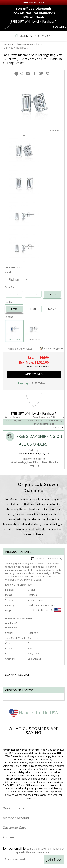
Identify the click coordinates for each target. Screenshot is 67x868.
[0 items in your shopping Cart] (62, 36)
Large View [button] (56, 130)
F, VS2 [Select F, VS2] (14, 309)
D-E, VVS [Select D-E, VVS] (52, 309)
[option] (24, 151)
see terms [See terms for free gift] (60, 26)
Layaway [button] (23, 383)
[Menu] (4, 36)
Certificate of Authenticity (47, 558)
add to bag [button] (34, 374)
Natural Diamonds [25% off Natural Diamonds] (34, 13)
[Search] (11, 36)
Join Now (54, 859)
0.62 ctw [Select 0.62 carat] (33, 294)
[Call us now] (56, 35)
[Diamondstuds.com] (34, 36)
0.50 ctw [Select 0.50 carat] (14, 294)
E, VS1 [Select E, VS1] (33, 309)
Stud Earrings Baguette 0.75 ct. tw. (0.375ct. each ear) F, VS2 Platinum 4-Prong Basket (33, 59)
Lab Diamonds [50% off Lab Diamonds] (33, 9)
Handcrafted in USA (33, 713)
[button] (16, 74)
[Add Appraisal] (6, 349)
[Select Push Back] (14, 329)
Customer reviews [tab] (19, 690)
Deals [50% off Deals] (33, 17)
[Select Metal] (16, 279)
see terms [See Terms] (58, 427)
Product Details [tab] (18, 552)
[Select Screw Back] (34, 329)
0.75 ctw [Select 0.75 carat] (52, 294)
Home (8, 44)
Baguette (21, 48)
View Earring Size (51, 348)
